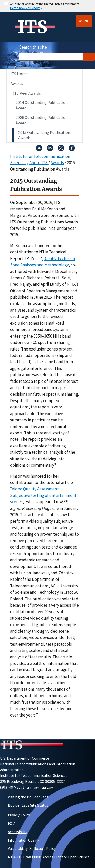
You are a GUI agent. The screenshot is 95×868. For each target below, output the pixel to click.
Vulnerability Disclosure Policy (32, 849)
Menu (84, 21)
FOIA (12, 823)
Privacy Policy (19, 815)
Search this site (33, 47)
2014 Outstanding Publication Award (42, 105)
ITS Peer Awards (27, 93)
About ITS (39, 163)
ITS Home (19, 74)
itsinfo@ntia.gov (39, 787)
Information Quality (24, 840)
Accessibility (18, 832)
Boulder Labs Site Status (28, 805)
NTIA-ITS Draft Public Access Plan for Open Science (49, 857)
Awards (17, 83)
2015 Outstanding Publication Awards (44, 135)
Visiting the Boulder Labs (28, 797)
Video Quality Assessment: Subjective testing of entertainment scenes (43, 495)
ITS (33, 27)
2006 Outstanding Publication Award (42, 120)
